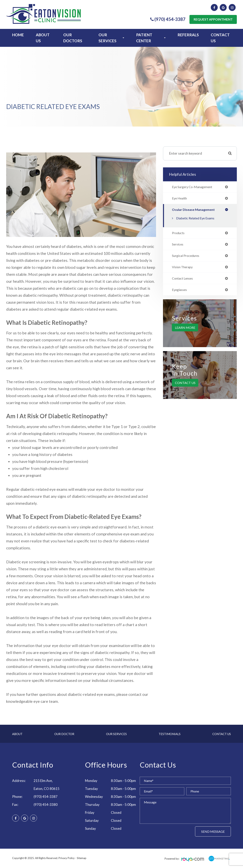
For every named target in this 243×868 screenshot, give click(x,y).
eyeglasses (181, 292)
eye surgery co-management (195, 187)
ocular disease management (195, 210)
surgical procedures (188, 257)
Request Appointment (213, 19)
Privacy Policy (67, 858)
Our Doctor (64, 734)
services (179, 246)
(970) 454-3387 (46, 797)
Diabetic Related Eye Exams (198, 219)
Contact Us (220, 38)
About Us (43, 38)
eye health (181, 199)
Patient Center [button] (151, 38)
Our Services (116, 734)
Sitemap (82, 858)
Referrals (188, 35)
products (179, 234)
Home (18, 35)
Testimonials (170, 734)
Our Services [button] (111, 38)
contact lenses (184, 281)
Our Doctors (73, 38)
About (17, 734)
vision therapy (184, 269)
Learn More (185, 330)
